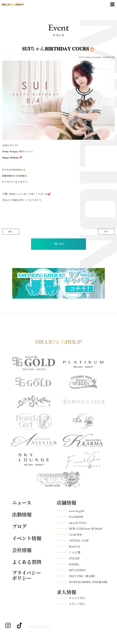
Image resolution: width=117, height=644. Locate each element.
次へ (106, 232)
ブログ (19, 527)
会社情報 (22, 550)
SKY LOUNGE (77, 570)
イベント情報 (27, 538)
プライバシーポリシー (27, 576)
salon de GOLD (78, 523)
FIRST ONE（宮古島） (83, 576)
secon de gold (76, 511)
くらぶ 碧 (75, 552)
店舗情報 (66, 503)
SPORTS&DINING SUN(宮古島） (89, 582)
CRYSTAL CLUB (79, 541)
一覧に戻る (58, 244)
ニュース (22, 503)
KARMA (74, 564)
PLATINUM (76, 517)
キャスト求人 (77, 598)
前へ (11, 232)
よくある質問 (27, 562)
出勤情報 (22, 515)
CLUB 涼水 (76, 535)
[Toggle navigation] (112, 5)
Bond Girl (74, 546)
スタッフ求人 (77, 604)
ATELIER (74, 558)
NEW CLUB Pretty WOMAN (85, 529)
